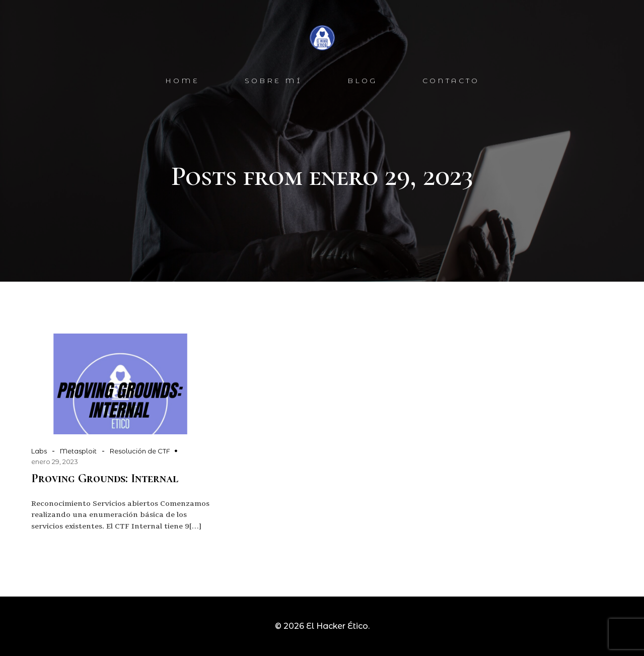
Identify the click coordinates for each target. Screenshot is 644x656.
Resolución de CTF (140, 451)
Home (182, 81)
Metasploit (78, 451)
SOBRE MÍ (273, 81)
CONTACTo (451, 81)
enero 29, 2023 (55, 462)
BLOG (362, 81)
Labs (39, 451)
